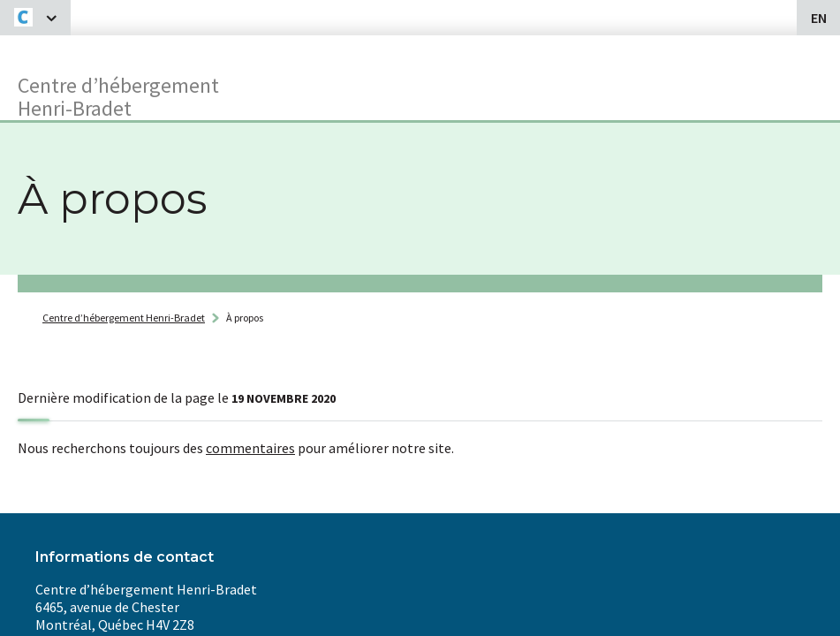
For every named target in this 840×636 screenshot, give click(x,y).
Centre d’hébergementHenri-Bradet (118, 96)
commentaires (250, 448)
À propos (245, 318)
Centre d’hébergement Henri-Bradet (124, 318)
